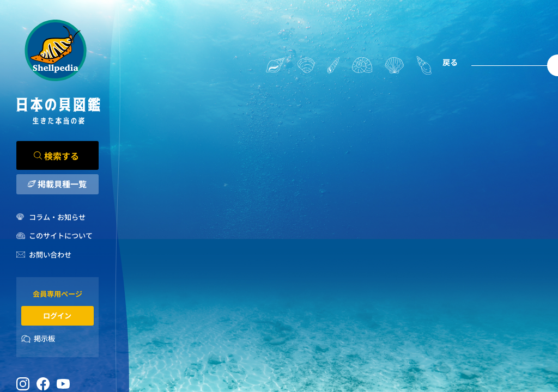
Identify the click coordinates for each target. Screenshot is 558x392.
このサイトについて (61, 235)
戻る (450, 62)
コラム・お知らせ (57, 217)
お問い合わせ (50, 255)
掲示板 (44, 338)
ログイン (57, 316)
